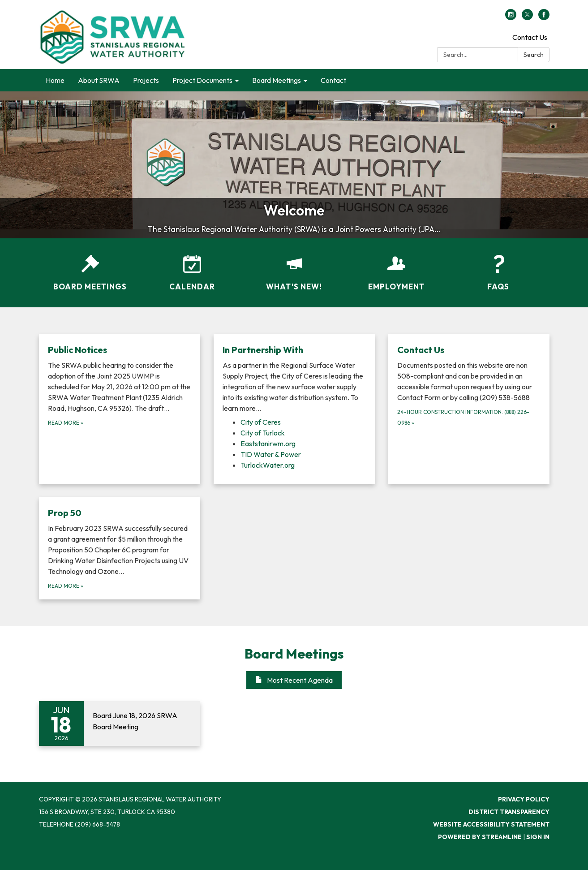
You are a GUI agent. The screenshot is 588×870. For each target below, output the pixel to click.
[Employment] (396, 267)
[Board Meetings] (90, 267)
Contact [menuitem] (333, 80)
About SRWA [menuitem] (99, 80)
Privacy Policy (524, 799)
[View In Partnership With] (294, 378)
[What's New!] (294, 267)
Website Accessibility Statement (491, 824)
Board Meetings (294, 654)
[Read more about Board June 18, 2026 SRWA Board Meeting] (120, 724)
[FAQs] (498, 267)
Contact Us (530, 37)
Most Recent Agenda (294, 680)
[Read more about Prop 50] (120, 548)
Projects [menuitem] (146, 80)
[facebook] (544, 17)
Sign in (538, 837)
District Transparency (509, 812)
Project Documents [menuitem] (202, 80)
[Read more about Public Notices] (120, 409)
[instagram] (511, 17)
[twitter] (527, 17)
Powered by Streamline (480, 837)
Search (534, 55)
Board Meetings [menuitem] (277, 80)
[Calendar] (192, 267)
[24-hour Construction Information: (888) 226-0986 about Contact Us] (469, 409)
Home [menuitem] (55, 80)
